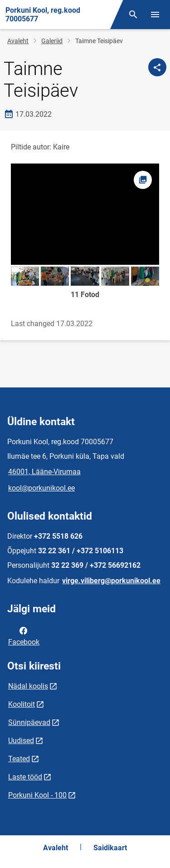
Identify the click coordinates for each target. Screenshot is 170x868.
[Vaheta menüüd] (155, 15)
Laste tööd (25, 777)
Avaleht (18, 41)
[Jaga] (157, 67)
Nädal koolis (28, 686)
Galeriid (52, 41)
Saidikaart (110, 848)
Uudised (21, 741)
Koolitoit (22, 704)
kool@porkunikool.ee (41, 488)
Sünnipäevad (29, 722)
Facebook (24, 635)
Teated (19, 759)
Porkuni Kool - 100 (37, 795)
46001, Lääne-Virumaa (44, 472)
